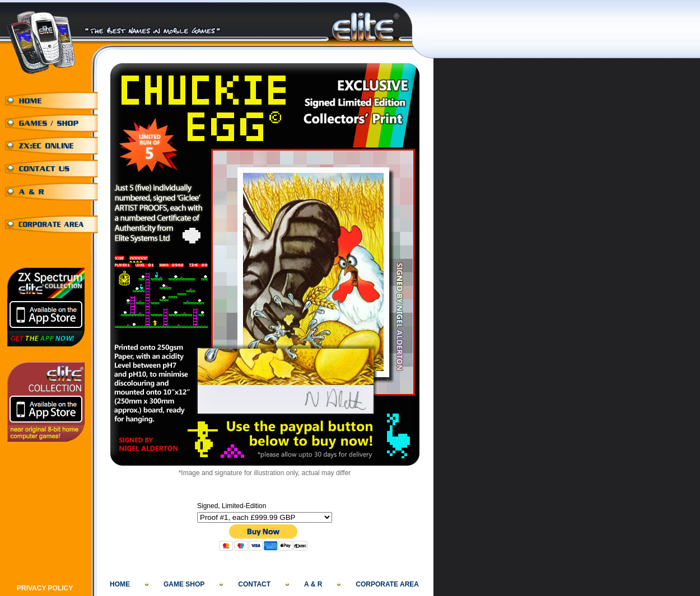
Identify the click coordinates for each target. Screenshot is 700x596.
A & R (313, 584)
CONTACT (254, 584)
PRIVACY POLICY (45, 588)
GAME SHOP (184, 584)
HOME (120, 584)
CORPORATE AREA (387, 584)
